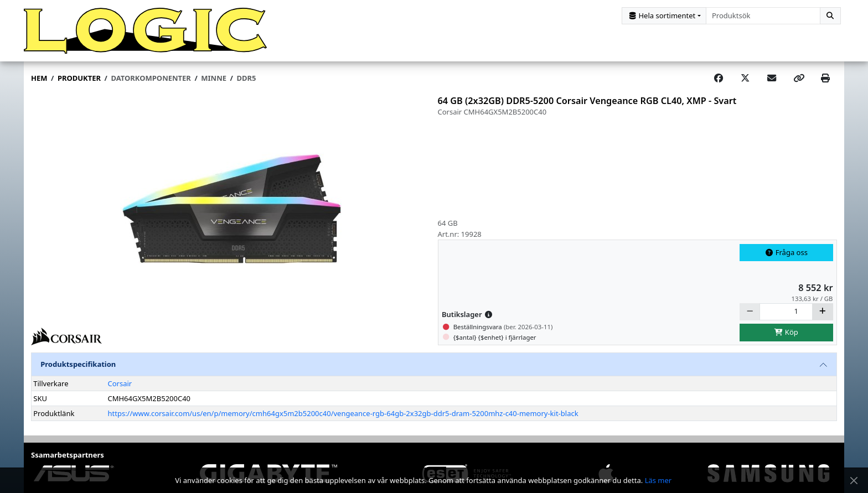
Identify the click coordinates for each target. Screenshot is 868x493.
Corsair (120, 390)
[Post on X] (745, 86)
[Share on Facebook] (719, 86)
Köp (786, 339)
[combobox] (763, 16)
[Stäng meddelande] (854, 481)
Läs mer (658, 480)
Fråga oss (786, 260)
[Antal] (786, 318)
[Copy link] (799, 86)
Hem (39, 85)
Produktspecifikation (78, 371)
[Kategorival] (664, 16)
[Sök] (830, 16)
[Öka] (823, 318)
